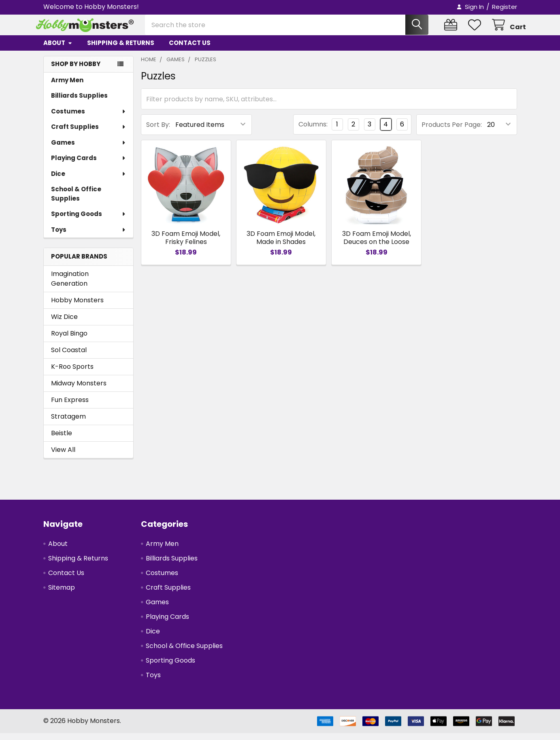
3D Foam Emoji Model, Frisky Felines (186, 245)
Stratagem (68, 423)
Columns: (313, 131)
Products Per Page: (452, 132)
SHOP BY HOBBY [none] (76, 71)
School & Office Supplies (76, 201)
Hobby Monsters (77, 307)
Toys (89, 236)
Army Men (67, 87)
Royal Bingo (69, 340)
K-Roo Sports (72, 373)
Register (505, 7)
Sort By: (158, 132)
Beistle (62, 440)
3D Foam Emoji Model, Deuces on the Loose (377, 245)
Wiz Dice (64, 324)
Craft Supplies (89, 134)
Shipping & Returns (121, 50)
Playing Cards (89, 165)
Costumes (89, 118)
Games (89, 149)
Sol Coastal (69, 357)
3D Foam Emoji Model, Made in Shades (281, 245)
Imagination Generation (70, 286)
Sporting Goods (89, 221)
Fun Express (70, 407)
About (58, 50)
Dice (89, 181)
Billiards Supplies (79, 102)
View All (63, 457)
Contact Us (190, 50)
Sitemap (62, 594)
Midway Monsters (79, 390)
